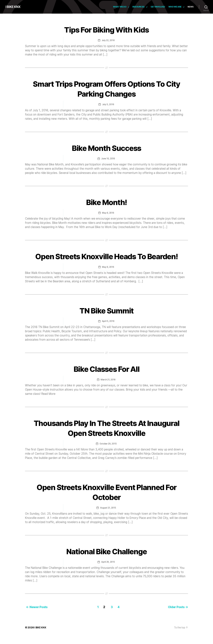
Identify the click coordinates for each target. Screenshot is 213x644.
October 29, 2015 (108, 453)
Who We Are (175, 7)
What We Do (120, 7)
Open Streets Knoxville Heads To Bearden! (107, 261)
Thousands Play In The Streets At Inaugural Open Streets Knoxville (107, 437)
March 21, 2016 (108, 389)
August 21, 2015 (108, 517)
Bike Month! (107, 202)
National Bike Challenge (106, 560)
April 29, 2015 (108, 571)
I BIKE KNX (13, 7)
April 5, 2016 (108, 331)
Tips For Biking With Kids (106, 29)
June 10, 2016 (108, 158)
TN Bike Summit (106, 320)
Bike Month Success (106, 148)
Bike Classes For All (107, 378)
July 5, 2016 (108, 104)
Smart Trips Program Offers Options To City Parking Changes (106, 88)
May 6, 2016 (108, 212)
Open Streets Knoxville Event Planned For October (106, 501)
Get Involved (158, 7)
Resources (138, 7)
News (191, 7)
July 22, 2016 (108, 40)
